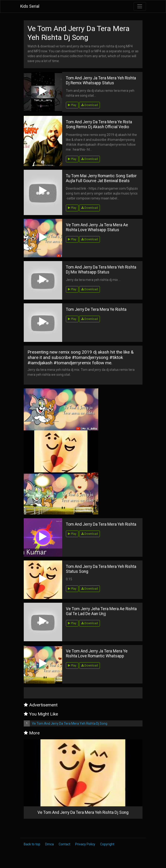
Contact (64, 844)
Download (90, 105)
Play (72, 105)
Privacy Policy (85, 844)
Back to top (32, 844)
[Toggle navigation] (140, 6)
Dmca (49, 844)
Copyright (107, 844)
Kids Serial (30, 6)
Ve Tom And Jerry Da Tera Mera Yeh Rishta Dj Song (70, 723)
